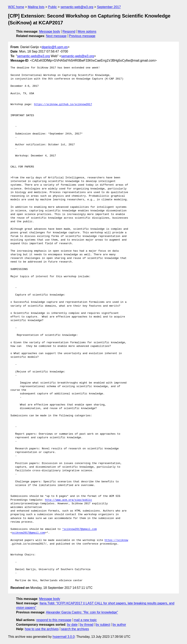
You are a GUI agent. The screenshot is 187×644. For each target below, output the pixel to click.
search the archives (75, 629)
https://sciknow (116, 540)
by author (119, 625)
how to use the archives (42, 629)
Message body (50, 32)
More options (87, 32)
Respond (69, 32)
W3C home (16, 7)
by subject (103, 625)
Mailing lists (36, 7)
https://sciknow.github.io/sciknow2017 (63, 104)
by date (72, 625)
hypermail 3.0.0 (63, 637)
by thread (87, 625)
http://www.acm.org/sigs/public (69, 500)
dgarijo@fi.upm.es (55, 47)
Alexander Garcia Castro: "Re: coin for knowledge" (82, 612)
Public (52, 7)
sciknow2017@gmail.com (29, 533)
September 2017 (109, 7)
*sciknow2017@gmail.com (79, 529)
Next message (56, 36)
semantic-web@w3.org (77, 7)
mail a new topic (85, 620)
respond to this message (54, 620)
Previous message (82, 36)
